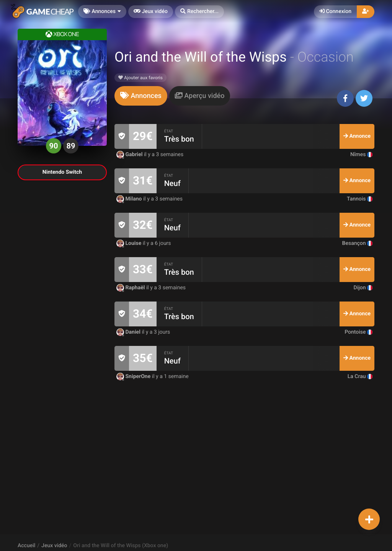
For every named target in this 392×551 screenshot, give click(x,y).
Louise (130, 243)
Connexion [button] (335, 11)
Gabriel (130, 155)
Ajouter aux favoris (140, 78)
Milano (130, 199)
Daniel (129, 332)
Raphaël (131, 288)
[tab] (141, 96)
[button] (199, 12)
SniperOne (134, 377)
